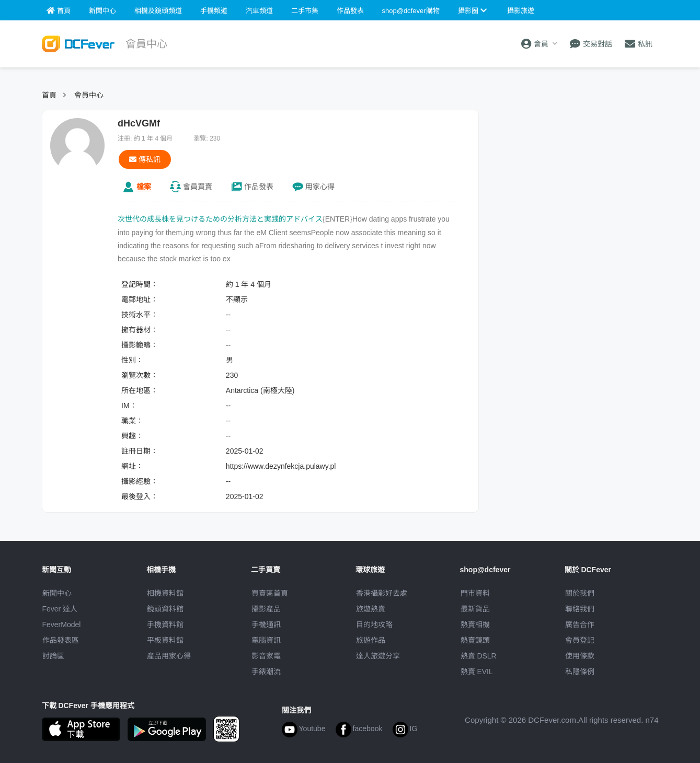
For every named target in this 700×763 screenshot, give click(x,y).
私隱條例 (580, 672)
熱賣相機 (475, 625)
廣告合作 (580, 625)
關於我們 (580, 593)
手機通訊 (266, 625)
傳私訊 (145, 159)
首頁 (49, 95)
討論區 (53, 656)
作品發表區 (61, 640)
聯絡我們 (580, 609)
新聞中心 (57, 593)
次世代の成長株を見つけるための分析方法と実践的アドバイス (220, 219)
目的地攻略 (374, 625)
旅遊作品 (371, 640)
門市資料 (475, 593)
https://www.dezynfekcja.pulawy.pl (281, 466)
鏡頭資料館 (165, 609)
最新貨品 (475, 609)
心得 (320, 187)
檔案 (144, 187)
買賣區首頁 (270, 593)
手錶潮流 (266, 672)
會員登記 (580, 640)
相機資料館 (165, 593)
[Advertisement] (574, 175)
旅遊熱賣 (371, 609)
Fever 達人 (60, 609)
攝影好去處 (382, 593)
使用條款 (580, 656)
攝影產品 (266, 609)
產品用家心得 (169, 656)
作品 (259, 187)
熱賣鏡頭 (475, 640)
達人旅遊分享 (378, 656)
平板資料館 (165, 640)
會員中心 (89, 95)
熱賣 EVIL (477, 672)
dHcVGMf (139, 123)
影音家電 (266, 656)
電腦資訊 (266, 640)
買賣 (198, 187)
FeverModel (62, 625)
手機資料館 (165, 625)
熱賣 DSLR (479, 656)
